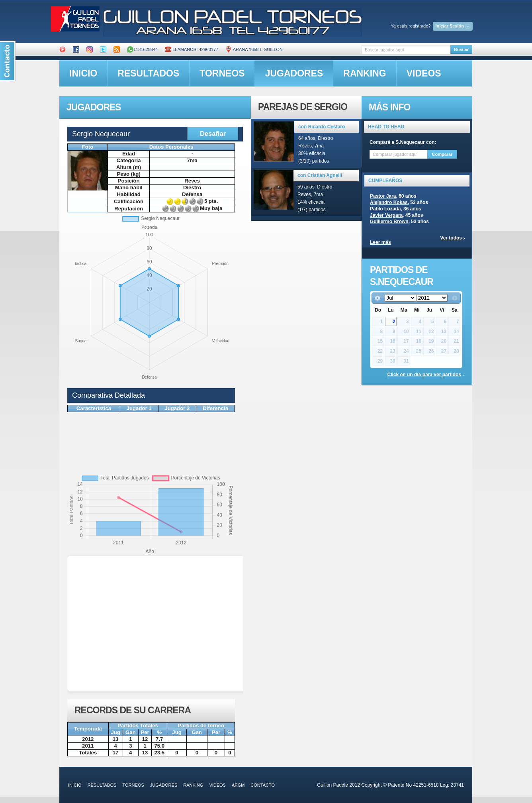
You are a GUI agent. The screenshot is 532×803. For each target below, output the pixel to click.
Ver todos (451, 238)
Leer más (380, 242)
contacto (263, 785)
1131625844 (142, 49)
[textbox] (406, 50)
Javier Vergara (386, 215)
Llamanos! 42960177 (192, 49)
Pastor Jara (383, 196)
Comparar (442, 154)
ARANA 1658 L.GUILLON (254, 49)
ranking (365, 73)
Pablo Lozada (385, 209)
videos (424, 73)
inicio (83, 73)
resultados (148, 73)
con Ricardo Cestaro (322, 127)
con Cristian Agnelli (320, 175)
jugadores (294, 73)
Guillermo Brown (389, 222)
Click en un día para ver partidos (424, 375)
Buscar (461, 49)
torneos (222, 73)
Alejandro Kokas (389, 202)
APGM (238, 785)
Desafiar (213, 134)
